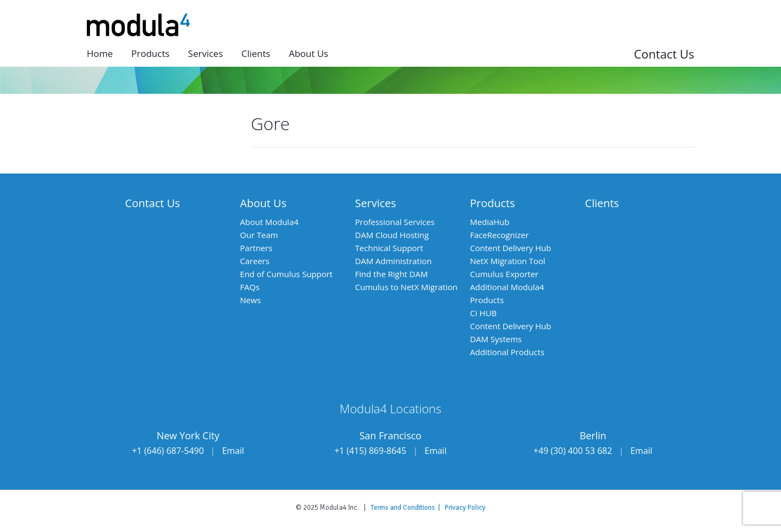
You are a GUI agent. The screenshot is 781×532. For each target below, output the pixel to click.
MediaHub (490, 222)
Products (151, 53)
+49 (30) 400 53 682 (573, 451)
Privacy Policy (465, 508)
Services (206, 53)
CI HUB (484, 313)
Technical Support (389, 248)
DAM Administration (393, 261)
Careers (255, 261)
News (251, 300)
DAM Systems (496, 339)
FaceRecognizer (500, 235)
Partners (257, 248)
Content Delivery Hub (511, 248)
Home (100, 53)
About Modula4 (270, 222)
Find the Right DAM (392, 274)
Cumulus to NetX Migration (406, 287)
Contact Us (664, 54)
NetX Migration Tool (508, 261)
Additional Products (507, 352)
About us (308, 53)
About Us (264, 203)
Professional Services (395, 222)
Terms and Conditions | (408, 508)
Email (233, 451)
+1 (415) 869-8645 (370, 451)
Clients (256, 53)
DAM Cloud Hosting (392, 235)
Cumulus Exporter (504, 274)
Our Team (259, 235)
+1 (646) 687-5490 (168, 451)
